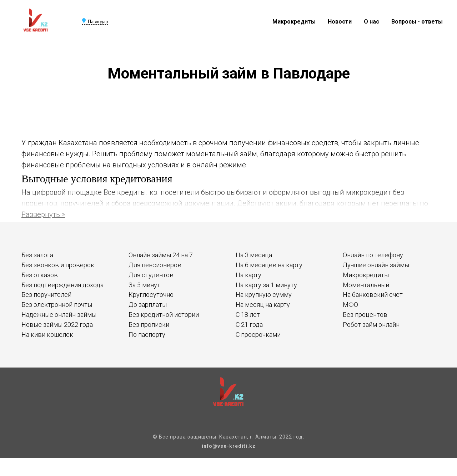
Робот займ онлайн (371, 325)
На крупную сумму (264, 295)
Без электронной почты (57, 305)
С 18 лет (248, 315)
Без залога (37, 255)
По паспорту (147, 335)
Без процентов (365, 315)
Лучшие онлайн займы (376, 265)
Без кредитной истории (164, 315)
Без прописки (149, 325)
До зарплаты (148, 305)
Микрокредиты (294, 22)
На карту (248, 275)
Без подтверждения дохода (62, 285)
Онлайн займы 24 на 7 (161, 255)
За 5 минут (144, 285)
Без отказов (40, 275)
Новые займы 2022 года (57, 325)
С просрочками (258, 335)
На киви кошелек (47, 335)
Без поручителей (46, 295)
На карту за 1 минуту (266, 285)
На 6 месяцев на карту (269, 265)
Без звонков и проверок (58, 265)
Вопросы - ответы (417, 22)
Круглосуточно (151, 295)
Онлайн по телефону (373, 255)
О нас (371, 22)
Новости (340, 22)
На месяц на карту (263, 305)
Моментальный (366, 285)
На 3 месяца (254, 255)
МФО (350, 305)
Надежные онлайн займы (59, 315)
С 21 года (249, 325)
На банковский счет (373, 295)
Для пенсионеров (155, 265)
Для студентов (151, 275)
